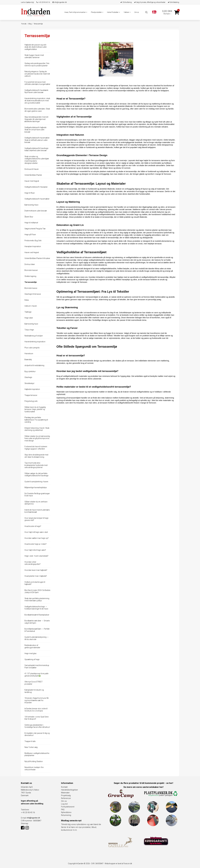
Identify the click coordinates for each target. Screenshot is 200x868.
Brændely (28, 360)
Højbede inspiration (32, 389)
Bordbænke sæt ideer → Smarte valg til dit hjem (37, 622)
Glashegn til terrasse (33, 294)
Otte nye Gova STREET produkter (34, 683)
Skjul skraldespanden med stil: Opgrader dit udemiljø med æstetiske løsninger (37, 119)
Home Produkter (113, 12)
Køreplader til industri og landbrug (34, 691)
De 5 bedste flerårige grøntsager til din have (37, 495)
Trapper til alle (30, 741)
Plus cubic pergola (32, 348)
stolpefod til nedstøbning (34, 365)
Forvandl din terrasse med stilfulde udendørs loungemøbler (37, 83)
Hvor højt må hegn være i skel (36, 532)
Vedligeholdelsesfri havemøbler (37, 199)
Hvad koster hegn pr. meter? (36, 544)
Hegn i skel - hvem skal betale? (36, 556)
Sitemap (25, 823)
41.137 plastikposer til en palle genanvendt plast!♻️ (36, 675)
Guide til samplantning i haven (36, 482)
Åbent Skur (29, 217)
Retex (27, 300)
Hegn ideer (29, 318)
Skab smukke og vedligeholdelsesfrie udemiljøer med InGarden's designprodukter (37, 160)
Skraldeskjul (29, 383)
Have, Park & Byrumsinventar (76, 12)
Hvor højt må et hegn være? (35, 550)
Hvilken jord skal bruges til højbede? (35, 583)
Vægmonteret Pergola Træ (35, 229)
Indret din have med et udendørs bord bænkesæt (37, 511)
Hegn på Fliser (30, 235)
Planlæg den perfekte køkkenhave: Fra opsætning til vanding (36, 420)
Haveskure (29, 354)
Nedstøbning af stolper (34, 336)
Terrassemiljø (31, 282)
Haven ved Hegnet (32, 252)
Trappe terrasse (31, 395)
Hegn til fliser (30, 193)
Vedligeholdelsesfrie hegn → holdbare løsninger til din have (36, 608)
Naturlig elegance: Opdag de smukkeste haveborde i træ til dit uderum (37, 74)
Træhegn (28, 312)
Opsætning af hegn (32, 659)
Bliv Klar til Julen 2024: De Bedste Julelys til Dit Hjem (37, 591)
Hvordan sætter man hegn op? (37, 538)
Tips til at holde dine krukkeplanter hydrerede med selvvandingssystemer (36, 465)
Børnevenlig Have (31, 205)
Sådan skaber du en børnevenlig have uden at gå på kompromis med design (37, 438)
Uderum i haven (31, 306)
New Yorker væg (31, 747)
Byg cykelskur (30, 371)
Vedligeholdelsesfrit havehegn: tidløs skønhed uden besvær (37, 149)
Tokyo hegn (29, 330)
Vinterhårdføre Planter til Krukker (37, 258)
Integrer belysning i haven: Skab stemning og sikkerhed (37, 429)
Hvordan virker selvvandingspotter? (33, 563)
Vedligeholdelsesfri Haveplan (36, 187)
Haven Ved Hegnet (32, 181)
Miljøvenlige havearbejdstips (36, 487)
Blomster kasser (31, 270)
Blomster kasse (31, 288)
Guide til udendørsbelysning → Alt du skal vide (37, 638)
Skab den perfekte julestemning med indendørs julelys (37, 600)
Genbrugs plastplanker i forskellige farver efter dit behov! (37, 726)
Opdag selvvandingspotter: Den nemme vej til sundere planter (37, 64)
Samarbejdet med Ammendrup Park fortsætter (37, 666)
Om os (137, 12)
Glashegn (28, 377)
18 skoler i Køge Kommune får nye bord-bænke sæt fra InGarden (37, 700)
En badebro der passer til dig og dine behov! (37, 734)
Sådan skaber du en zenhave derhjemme (36, 503)
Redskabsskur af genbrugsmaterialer (32, 646)
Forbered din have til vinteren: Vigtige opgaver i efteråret (36, 448)
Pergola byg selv (31, 401)
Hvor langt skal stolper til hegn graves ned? (36, 519)
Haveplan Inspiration (33, 246)
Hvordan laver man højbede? (36, 570)
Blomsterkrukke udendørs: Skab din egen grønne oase (37, 110)
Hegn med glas (30, 653)
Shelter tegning (30, 276)
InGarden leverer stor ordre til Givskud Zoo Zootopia (36, 710)
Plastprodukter (97, 12)
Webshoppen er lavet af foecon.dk (118, 864)
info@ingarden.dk (60, 2)
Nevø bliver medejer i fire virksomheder (34, 768)
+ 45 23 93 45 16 (43, 2)
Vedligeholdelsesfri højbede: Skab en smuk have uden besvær (36, 130)
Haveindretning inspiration (35, 342)
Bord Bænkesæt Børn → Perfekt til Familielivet (37, 630)
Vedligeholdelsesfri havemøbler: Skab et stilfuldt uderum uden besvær (37, 140)
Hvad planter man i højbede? (36, 576)
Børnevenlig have (31, 324)
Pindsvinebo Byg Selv (33, 241)
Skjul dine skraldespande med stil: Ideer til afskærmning (36, 456)
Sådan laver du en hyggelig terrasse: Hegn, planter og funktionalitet (35, 409)
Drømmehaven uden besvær (36, 211)
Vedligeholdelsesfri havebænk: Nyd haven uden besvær (37, 91)
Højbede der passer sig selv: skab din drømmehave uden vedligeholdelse (36, 47)
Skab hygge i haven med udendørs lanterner (34, 56)
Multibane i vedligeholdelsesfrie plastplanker (37, 754)
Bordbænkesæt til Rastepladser (37, 615)
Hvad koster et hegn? (33, 526)
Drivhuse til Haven (32, 169)
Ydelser (127, 12)
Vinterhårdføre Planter (33, 175)
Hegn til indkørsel (31, 223)
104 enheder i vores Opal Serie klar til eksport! (36, 718)
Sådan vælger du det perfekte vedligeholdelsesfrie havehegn (36, 475)
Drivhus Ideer (30, 264)
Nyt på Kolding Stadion (34, 761)
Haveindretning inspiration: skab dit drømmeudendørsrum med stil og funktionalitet (37, 101)
